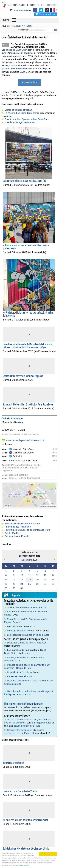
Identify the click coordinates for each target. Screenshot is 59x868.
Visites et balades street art (18, 110)
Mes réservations (20, 10)
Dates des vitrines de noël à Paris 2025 (27, 643)
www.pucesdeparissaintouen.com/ (25, 440)
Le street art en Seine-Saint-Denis (22, 113)
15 (6, 580)
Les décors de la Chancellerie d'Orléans (20, 792)
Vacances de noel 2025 (19, 676)
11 (29, 575)
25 (29, 584)
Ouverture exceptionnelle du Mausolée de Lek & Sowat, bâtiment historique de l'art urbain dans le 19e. (28, 346)
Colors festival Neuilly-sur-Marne (23, 672)
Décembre (27, 560)
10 (22, 575)
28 (53, 584)
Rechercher (23, 30)
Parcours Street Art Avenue (21, 631)
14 (53, 575)
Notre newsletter (46, 14)
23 (14, 584)
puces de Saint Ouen (17, 50)
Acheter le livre (29, 82)
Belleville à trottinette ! (13, 763)
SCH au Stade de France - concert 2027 (27, 607)
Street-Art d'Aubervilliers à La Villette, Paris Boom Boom (28, 405)
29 (6, 588)
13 (45, 575)
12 (37, 575)
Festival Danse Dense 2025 (21, 626)
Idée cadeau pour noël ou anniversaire (24, 704)
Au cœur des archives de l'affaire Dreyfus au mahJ (25, 820)
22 (6, 584)
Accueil (18, 26)
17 (22, 580)
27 (45, 584)
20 (45, 580)
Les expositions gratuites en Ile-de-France (28, 635)
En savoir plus (24, 865)
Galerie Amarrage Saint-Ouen (20, 122)
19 (37, 580)
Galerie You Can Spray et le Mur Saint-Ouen (27, 119)
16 (14, 580)
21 (53, 580)
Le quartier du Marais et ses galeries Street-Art (24, 181)
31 (22, 588)
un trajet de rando (42, 723)
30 (14, 588)
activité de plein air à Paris (27, 726)
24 (22, 584)
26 (37, 584)
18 (29, 580)
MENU (7, 20)
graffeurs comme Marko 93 (15, 69)
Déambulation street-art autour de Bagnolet (23, 376)
